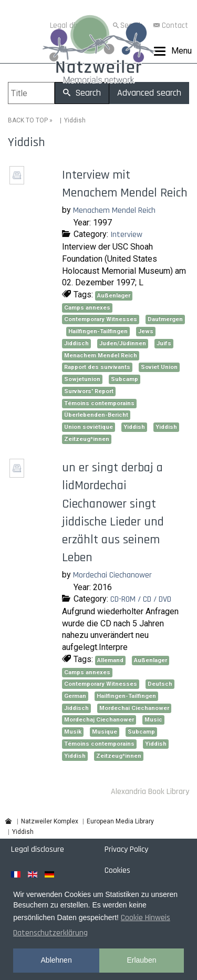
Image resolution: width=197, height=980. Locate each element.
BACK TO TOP (28, 120)
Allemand (110, 660)
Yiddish (134, 427)
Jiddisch (76, 343)
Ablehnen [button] (56, 960)
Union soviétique (89, 427)
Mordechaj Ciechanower (99, 720)
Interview (126, 235)
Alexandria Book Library (150, 792)
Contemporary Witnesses (101, 319)
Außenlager (114, 296)
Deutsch (160, 684)
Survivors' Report (89, 391)
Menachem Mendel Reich (114, 210)
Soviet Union (159, 367)
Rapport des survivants (97, 367)
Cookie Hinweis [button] (146, 918)
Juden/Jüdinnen (123, 343)
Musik (73, 732)
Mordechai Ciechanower (112, 575)
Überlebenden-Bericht (96, 415)
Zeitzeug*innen (87, 439)
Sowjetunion (82, 379)
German (75, 696)
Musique (105, 732)
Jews (146, 331)
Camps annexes (87, 308)
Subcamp (125, 379)
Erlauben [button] (141, 960)
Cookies (117, 870)
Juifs (164, 343)
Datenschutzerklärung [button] (50, 933)
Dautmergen (165, 319)
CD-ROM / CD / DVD (141, 599)
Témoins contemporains (99, 403)
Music (153, 720)
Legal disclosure (38, 849)
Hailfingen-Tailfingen (98, 331)
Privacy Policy (126, 849)
